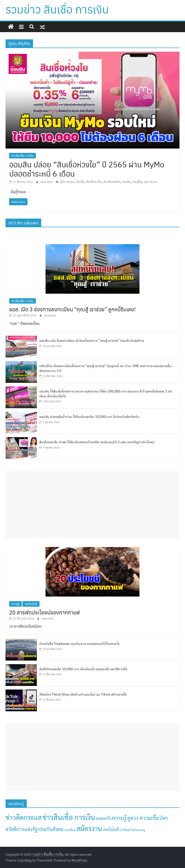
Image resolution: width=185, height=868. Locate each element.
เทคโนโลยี (31, 604)
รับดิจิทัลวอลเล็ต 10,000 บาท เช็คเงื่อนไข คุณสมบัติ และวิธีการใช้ (83, 669)
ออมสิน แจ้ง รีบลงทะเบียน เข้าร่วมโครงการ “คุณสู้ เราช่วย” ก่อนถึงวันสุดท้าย (92, 340)
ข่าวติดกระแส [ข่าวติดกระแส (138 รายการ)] (24, 817)
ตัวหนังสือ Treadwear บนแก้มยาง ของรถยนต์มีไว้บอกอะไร (79, 643)
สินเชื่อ (80, 182)
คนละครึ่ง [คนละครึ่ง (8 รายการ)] (104, 818)
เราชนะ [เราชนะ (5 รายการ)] (125, 829)
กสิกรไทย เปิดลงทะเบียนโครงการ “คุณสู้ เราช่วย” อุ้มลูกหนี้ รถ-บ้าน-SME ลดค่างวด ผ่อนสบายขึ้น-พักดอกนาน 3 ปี (106, 368)
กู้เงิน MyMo (67, 182)
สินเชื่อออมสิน (112, 182)
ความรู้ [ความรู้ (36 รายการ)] (119, 818)
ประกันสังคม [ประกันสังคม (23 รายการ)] (51, 829)
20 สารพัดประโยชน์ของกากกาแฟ (44, 612)
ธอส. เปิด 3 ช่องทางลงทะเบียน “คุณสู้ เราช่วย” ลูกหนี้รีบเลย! (72, 309)
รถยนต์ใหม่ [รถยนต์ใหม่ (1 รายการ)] (70, 830)
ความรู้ (15, 604)
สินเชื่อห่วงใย (94, 182)
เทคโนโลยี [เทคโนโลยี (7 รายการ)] (111, 829)
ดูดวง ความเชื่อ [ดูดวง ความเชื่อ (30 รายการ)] (143, 818)
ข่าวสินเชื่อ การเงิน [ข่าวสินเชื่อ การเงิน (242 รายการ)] (69, 817)
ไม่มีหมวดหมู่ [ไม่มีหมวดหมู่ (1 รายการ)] (138, 830)
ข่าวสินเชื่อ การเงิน (23, 156)
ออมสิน (126, 182)
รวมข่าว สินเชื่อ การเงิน (57, 9)
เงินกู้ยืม (137, 182)
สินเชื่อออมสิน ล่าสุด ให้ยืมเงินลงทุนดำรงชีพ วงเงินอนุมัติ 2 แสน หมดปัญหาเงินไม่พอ (97, 442)
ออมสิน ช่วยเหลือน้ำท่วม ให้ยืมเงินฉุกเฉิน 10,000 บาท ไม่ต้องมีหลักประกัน (89, 416)
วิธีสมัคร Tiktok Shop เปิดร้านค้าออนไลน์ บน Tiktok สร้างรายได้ (83, 694)
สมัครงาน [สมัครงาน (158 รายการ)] (89, 828)
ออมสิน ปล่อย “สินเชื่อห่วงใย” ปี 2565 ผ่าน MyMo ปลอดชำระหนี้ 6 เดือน (87, 169)
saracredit (47, 182)
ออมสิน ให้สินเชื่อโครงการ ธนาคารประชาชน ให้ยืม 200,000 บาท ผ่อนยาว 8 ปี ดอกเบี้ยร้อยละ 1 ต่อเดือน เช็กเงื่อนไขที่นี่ (106, 393)
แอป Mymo (151, 182)
